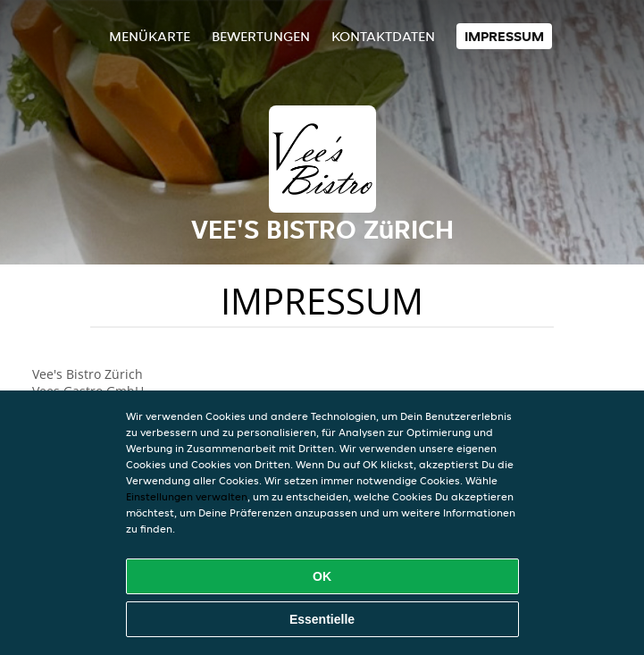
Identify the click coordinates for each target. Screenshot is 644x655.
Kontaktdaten (383, 36)
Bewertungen (261, 36)
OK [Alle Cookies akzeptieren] (322, 576)
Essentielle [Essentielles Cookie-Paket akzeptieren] (322, 619)
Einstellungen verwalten (187, 496)
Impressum (504, 36)
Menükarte (150, 36)
